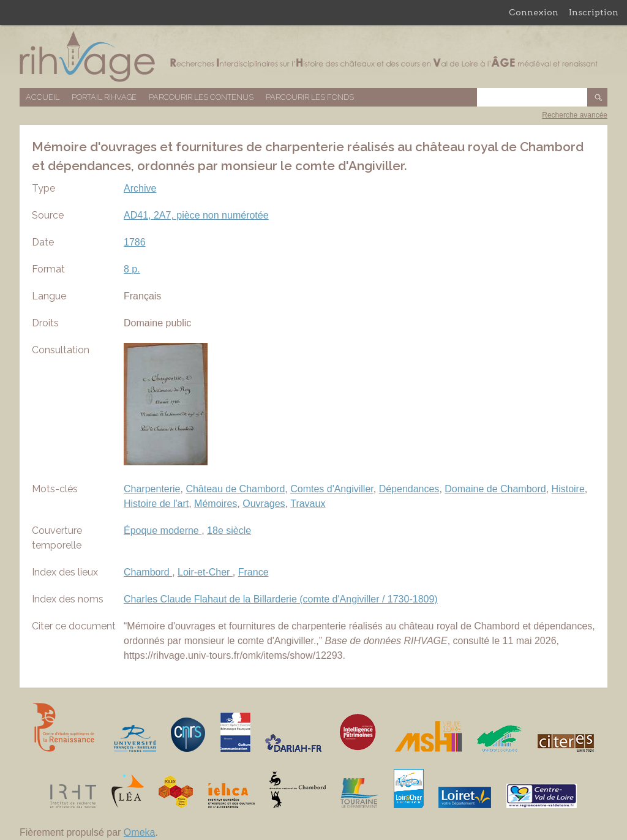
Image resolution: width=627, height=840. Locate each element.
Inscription (594, 12)
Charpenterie (152, 489)
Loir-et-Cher (205, 572)
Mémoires (216, 504)
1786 (135, 242)
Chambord (148, 572)
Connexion (534, 12)
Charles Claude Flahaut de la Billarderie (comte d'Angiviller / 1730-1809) (281, 599)
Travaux (308, 504)
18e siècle (229, 531)
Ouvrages (264, 504)
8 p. (132, 269)
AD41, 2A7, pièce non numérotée (196, 215)
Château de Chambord (235, 489)
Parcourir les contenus (201, 97)
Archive (140, 188)
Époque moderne (163, 531)
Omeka (140, 832)
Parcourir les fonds (310, 97)
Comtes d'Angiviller (332, 489)
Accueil (43, 97)
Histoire (568, 489)
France (253, 572)
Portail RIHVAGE (104, 97)
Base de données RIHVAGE (313, 57)
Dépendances (409, 489)
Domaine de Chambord (495, 489)
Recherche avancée (575, 115)
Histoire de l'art (156, 504)
